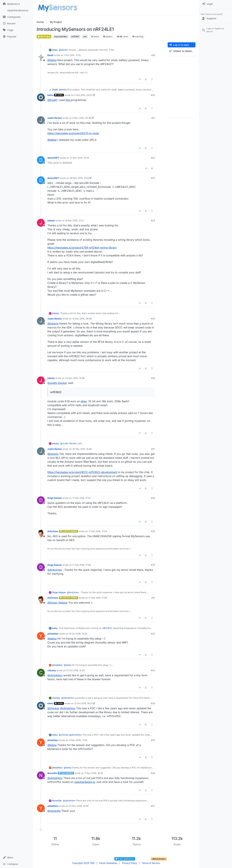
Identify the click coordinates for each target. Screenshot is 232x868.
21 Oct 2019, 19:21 (83, 703)
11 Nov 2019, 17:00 (78, 740)
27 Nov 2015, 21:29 (79, 158)
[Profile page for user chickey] (41, 673)
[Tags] (16, 30)
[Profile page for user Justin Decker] (41, 120)
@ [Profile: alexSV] (63, 50)
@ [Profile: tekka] (52, 60)
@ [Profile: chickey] (53, 708)
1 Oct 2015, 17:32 (72, 55)
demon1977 (53, 158)
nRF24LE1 (107, 628)
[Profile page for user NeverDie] (41, 775)
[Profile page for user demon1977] (41, 160)
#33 (153, 670)
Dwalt (50, 55)
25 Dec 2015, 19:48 (82, 449)
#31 (153, 598)
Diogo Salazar (55, 498)
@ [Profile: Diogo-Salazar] (58, 603)
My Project (44, 37)
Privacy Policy (130, 863)
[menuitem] (216, 4)
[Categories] (16, 17)
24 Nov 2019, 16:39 (79, 806)
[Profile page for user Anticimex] (41, 534)
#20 (153, 95)
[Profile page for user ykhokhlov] (41, 636)
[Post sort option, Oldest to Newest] (182, 51)
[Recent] (16, 24)
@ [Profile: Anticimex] (55, 570)
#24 (153, 220)
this (68, 100)
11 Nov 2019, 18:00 (94, 773)
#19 (153, 55)
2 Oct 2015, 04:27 (83, 95)
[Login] (216, 4)
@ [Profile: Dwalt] (52, 100)
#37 (153, 806)
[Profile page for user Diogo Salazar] (41, 500)
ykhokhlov (53, 634)
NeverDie (52, 773)
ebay (84, 401)
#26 (153, 378)
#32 (153, 634)
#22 (153, 158)
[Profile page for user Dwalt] (41, 57)
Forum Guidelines (108, 863)
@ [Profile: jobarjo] (53, 324)
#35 (153, 740)
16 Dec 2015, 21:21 (74, 220)
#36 (153, 773)
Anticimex (53, 531)
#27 (153, 449)
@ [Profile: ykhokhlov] (55, 675)
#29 (153, 531)
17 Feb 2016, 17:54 (98, 531)
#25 (153, 319)
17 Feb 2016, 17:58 (82, 565)
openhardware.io (85, 782)
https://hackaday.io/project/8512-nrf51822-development (82, 472)
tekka (55, 50)
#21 (153, 118)
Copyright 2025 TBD (83, 863)
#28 (153, 498)
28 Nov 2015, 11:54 (79, 178)
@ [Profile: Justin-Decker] (57, 383)
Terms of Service (151, 863)
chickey (52, 670)
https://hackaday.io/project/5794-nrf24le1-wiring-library (82, 248)
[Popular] (16, 37)
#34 (153, 703)
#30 (153, 565)
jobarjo (51, 220)
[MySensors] (16, 4)
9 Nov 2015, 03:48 (82, 118)
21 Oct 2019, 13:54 (75, 670)
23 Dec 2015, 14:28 (75, 378)
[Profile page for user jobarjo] (41, 223)
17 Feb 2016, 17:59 (98, 598)
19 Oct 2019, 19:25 (78, 634)
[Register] (216, 18)
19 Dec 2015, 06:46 (82, 319)
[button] (16, 858)
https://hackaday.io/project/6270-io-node (73, 133)
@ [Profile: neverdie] (54, 811)
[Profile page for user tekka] (41, 97)
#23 (153, 178)
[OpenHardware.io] (16, 10)
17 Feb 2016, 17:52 (82, 498)
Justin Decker (55, 118)
